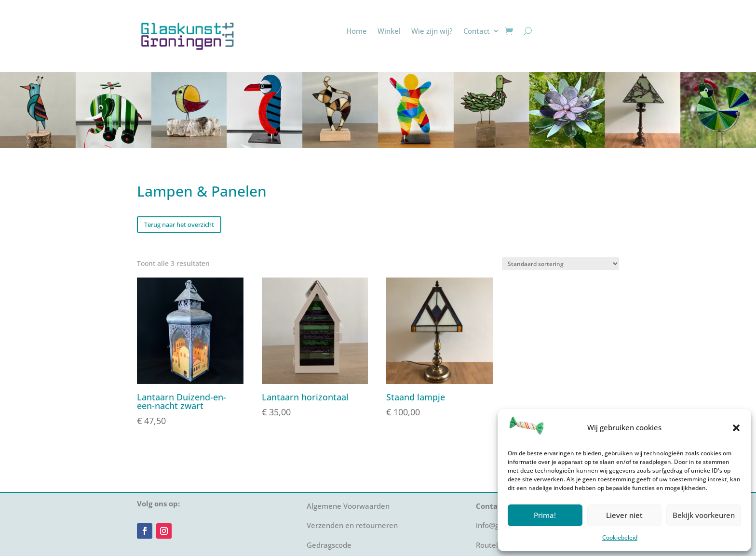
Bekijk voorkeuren (704, 515)
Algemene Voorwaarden (348, 506)
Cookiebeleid (620, 537)
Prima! (545, 515)
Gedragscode (329, 545)
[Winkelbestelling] (560, 264)
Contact (477, 31)
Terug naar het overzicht (179, 225)
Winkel (389, 31)
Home (357, 31)
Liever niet (624, 515)
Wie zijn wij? (432, 31)
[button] (736, 428)
